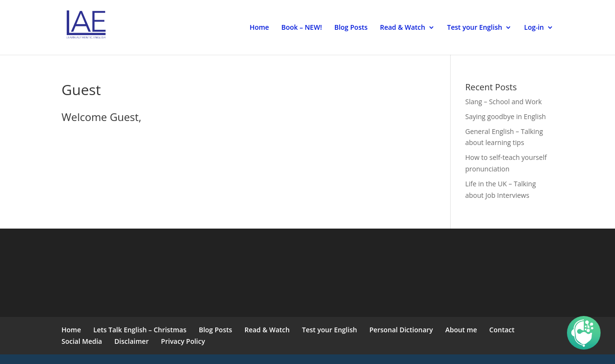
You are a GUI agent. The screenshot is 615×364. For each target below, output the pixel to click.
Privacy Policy (183, 341)
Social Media (82, 341)
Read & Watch (403, 28)
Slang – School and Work (503, 102)
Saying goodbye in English (505, 116)
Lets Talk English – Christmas (140, 330)
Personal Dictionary (401, 330)
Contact (502, 330)
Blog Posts (351, 28)
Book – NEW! (302, 28)
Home (259, 28)
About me (461, 330)
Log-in (534, 28)
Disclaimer (131, 341)
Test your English (475, 28)
